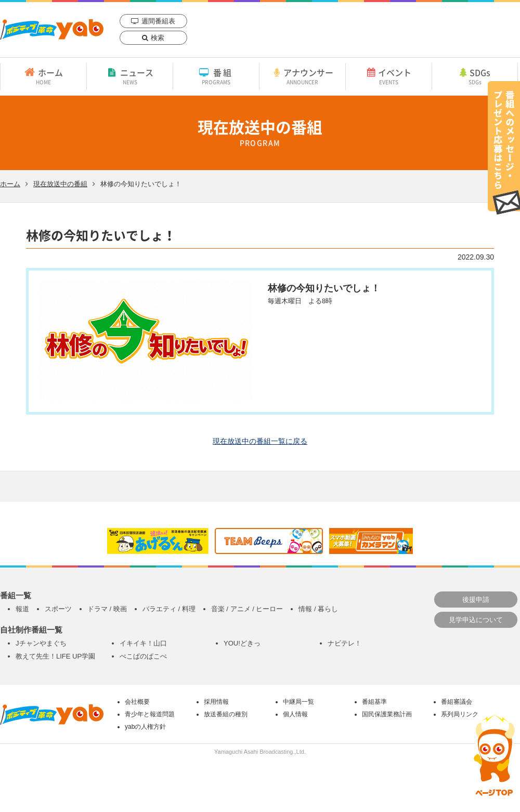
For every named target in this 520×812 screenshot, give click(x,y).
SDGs (475, 76)
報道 (22, 609)
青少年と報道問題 (150, 714)
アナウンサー (302, 76)
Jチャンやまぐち (41, 643)
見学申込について (476, 620)
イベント (389, 76)
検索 (158, 38)
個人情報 (295, 714)
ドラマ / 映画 (107, 609)
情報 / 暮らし (318, 609)
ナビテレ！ (344, 643)
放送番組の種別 (226, 714)
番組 (216, 76)
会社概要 (137, 702)
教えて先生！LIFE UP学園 (55, 656)
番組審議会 (457, 702)
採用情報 (216, 702)
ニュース (130, 76)
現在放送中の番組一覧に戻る (260, 441)
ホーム (43, 76)
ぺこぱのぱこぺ (143, 656)
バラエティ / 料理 (169, 609)
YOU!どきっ (242, 643)
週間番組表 (158, 21)
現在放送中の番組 (60, 184)
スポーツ (58, 609)
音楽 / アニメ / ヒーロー (247, 609)
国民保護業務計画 (387, 714)
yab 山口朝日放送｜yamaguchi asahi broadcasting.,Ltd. (52, 29)
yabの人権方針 (145, 727)
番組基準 (374, 702)
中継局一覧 (298, 702)
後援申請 (476, 600)
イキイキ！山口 (143, 643)
